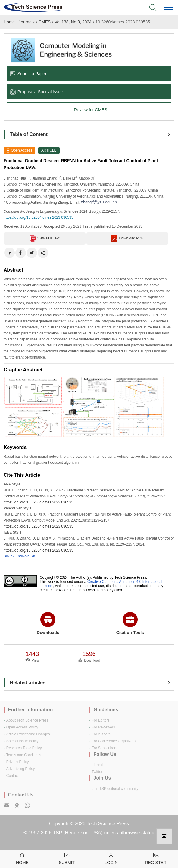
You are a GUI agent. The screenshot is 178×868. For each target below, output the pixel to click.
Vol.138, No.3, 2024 (73, 22)
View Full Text (45, 239)
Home (9, 22)
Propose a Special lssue (36, 92)
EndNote (22, 556)
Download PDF (127, 239)
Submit (67, 858)
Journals (27, 22)
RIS (33, 556)
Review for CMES (90, 110)
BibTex (9, 556)
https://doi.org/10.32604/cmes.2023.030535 (39, 217)
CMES (45, 22)
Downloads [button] (48, 623)
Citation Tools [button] (130, 623)
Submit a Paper (28, 74)
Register (156, 858)
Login (111, 858)
